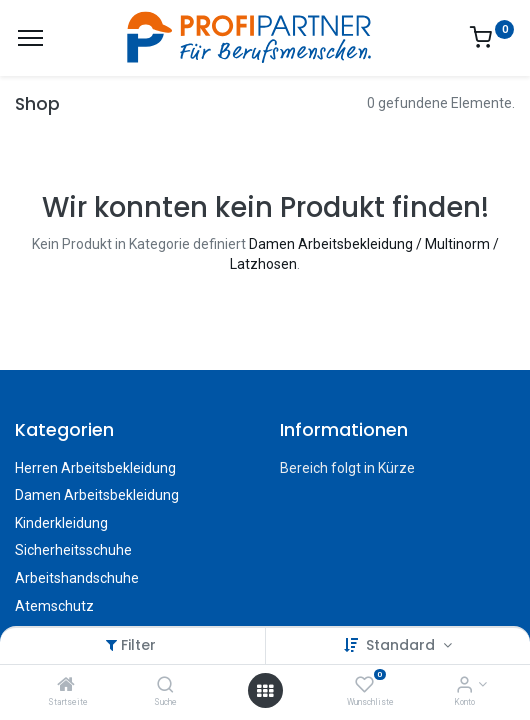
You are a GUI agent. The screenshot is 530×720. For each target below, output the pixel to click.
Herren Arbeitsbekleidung (95, 468)
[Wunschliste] (364, 686)
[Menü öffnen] (265, 691)
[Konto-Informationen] (464, 686)
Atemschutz (54, 606)
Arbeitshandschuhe (77, 578)
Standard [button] (402, 645)
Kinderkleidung (61, 523)
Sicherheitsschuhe (73, 550)
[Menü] (30, 38)
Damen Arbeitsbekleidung (97, 495)
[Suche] (165, 686)
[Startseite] (66, 686)
